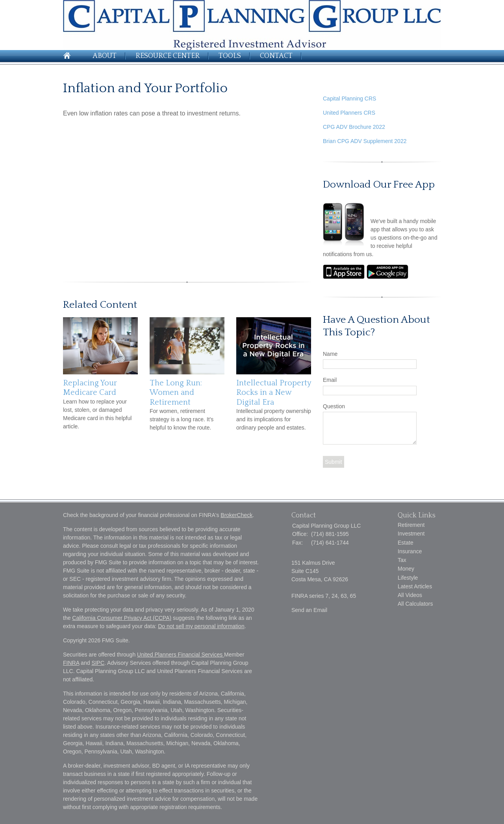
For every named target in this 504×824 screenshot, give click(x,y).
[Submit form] (334, 462)
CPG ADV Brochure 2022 (354, 127)
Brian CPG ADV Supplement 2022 (365, 141)
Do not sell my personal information (201, 626)
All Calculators (415, 604)
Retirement (411, 525)
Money (406, 569)
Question (334, 406)
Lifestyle (408, 578)
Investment (411, 534)
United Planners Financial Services (181, 655)
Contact (276, 56)
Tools (230, 56)
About (105, 56)
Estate (406, 543)
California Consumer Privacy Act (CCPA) (122, 618)
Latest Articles (415, 586)
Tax (402, 560)
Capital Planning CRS (349, 99)
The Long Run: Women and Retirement (176, 393)
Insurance (410, 551)
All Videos (410, 595)
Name (330, 354)
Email (330, 380)
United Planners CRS (349, 113)
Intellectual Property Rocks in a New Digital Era (274, 393)
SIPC (98, 663)
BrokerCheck (236, 515)
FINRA (71, 663)
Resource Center (168, 56)
